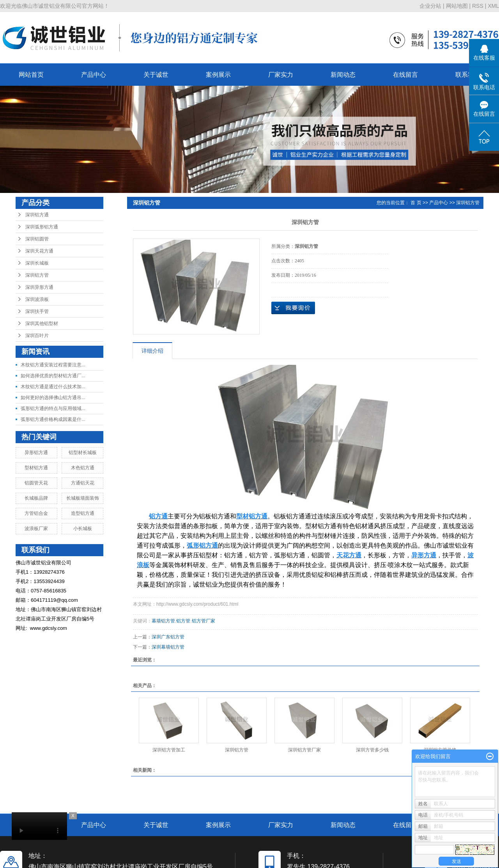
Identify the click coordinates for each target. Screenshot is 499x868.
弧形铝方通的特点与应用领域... (53, 408)
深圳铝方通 (37, 215)
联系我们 (468, 75)
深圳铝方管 (37, 275)
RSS (478, 6)
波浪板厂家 (36, 529)
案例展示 (218, 75)
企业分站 (430, 6)
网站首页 (31, 75)
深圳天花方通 (39, 251)
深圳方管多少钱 (372, 750)
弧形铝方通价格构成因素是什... (53, 419)
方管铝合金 (36, 513)
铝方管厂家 (203, 621)
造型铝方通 (83, 513)
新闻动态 (343, 75)
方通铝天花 (83, 483)
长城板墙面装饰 (83, 498)
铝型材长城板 (83, 453)
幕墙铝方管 (163, 621)
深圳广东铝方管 (168, 637)
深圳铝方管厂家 (304, 750)
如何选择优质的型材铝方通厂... (53, 376)
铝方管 (183, 621)
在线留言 (405, 75)
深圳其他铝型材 (42, 324)
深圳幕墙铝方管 (168, 647)
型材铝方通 (36, 468)
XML (493, 6)
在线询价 (293, 308)
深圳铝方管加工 (169, 750)
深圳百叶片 (37, 336)
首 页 (416, 203)
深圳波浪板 (37, 299)
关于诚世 (156, 75)
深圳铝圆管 (37, 239)
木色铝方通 (83, 468)
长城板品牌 (36, 498)
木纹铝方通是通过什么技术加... (53, 387)
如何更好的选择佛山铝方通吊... (53, 398)
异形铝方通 (36, 453)
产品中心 (94, 75)
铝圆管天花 (36, 483)
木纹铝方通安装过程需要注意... (53, 365)
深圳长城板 (37, 263)
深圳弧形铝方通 (42, 227)
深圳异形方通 (39, 287)
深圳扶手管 (37, 311)
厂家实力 (281, 75)
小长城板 (83, 529)
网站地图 (457, 6)
